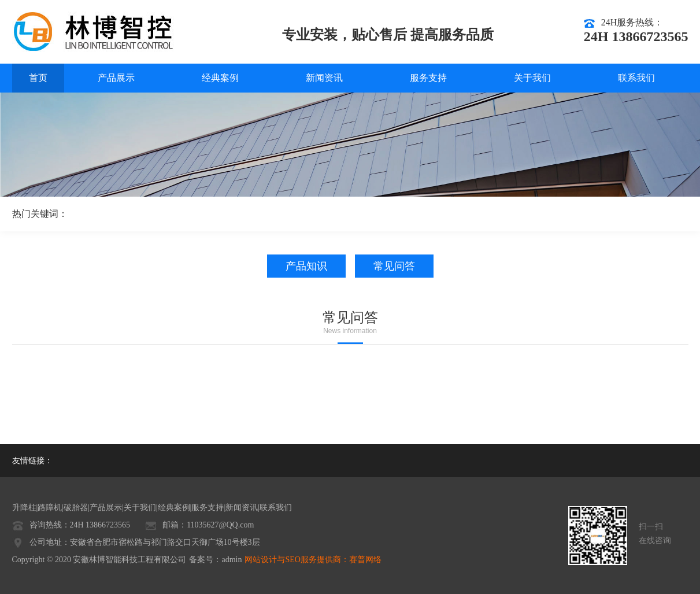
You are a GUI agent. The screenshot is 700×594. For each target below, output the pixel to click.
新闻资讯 (324, 78)
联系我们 (636, 78)
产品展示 (116, 78)
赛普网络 (365, 560)
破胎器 (76, 508)
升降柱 (24, 508)
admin (232, 560)
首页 (38, 78)
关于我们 (532, 78)
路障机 (50, 508)
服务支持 (428, 78)
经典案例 (220, 78)
